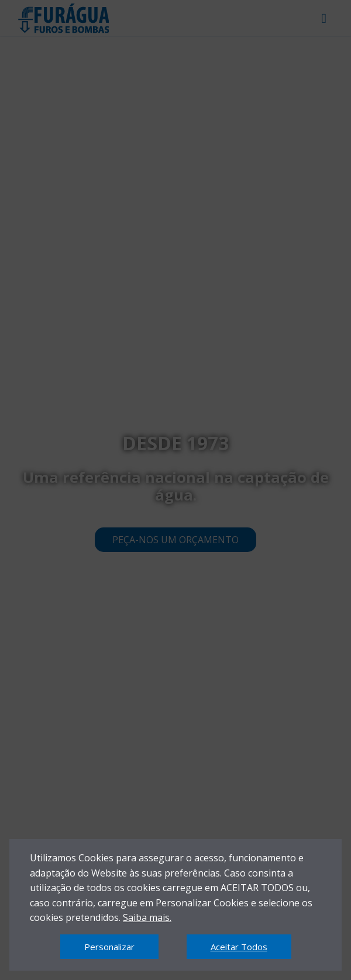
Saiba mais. (147, 917)
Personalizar (109, 947)
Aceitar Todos (239, 947)
